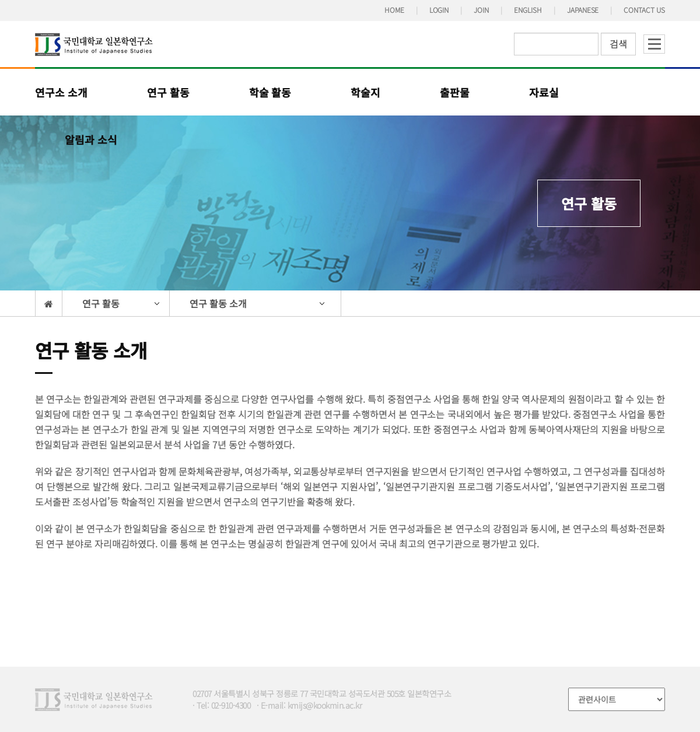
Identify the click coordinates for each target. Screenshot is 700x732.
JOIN (481, 10)
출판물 (455, 92)
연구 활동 (168, 92)
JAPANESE (583, 10)
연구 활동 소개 (218, 303)
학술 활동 (270, 92)
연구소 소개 (61, 92)
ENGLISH (528, 10)
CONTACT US (644, 10)
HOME (394, 10)
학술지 (365, 92)
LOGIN (439, 10)
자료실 (544, 92)
